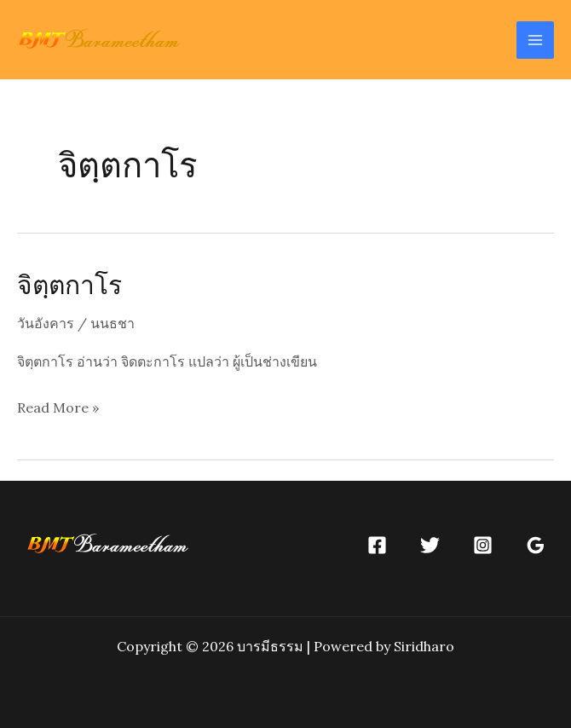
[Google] (536, 545)
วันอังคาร (46, 323)
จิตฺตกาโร (69, 284)
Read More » (58, 408)
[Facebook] (377, 545)
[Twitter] (430, 545)
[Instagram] (483, 545)
